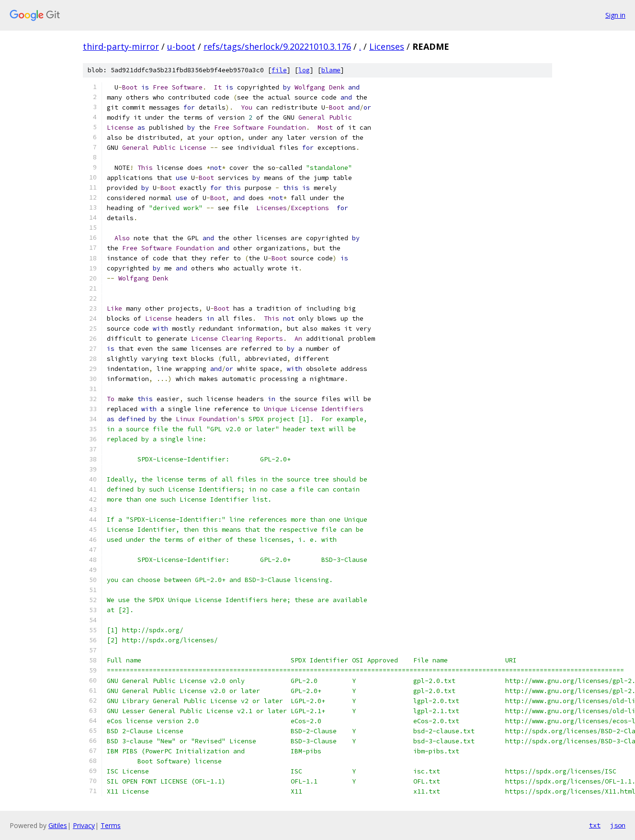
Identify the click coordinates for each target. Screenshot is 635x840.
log (304, 70)
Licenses (387, 46)
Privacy (84, 825)
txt (595, 825)
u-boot (181, 46)
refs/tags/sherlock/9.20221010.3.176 (277, 46)
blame (331, 70)
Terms (111, 825)
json (618, 825)
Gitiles (58, 825)
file (279, 70)
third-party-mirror (121, 46)
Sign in (615, 15)
